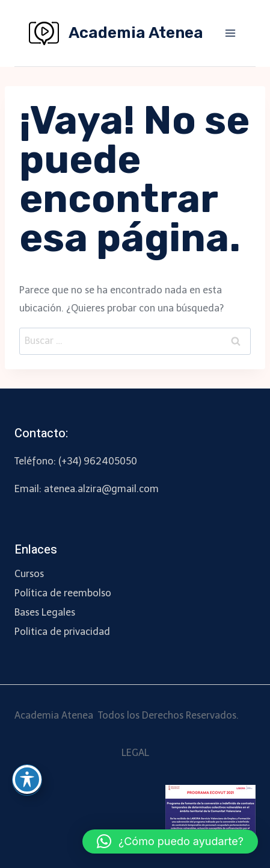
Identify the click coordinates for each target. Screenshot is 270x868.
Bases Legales (45, 612)
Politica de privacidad (62, 632)
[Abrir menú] (230, 33)
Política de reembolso (63, 593)
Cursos (29, 574)
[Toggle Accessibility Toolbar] (27, 779)
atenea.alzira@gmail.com (101, 489)
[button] (170, 841)
